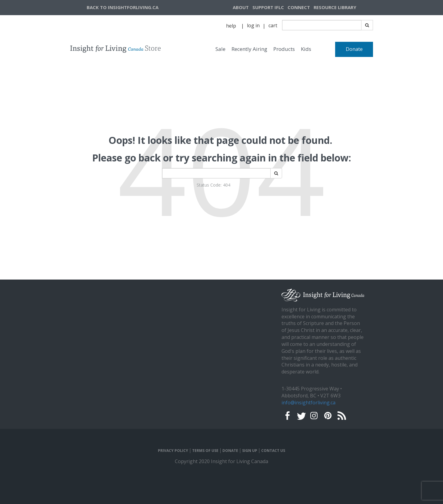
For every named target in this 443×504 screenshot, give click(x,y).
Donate (354, 49)
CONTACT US (273, 451)
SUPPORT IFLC (268, 7)
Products (284, 49)
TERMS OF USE (205, 451)
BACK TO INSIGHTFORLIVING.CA (123, 7)
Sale (220, 49)
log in (253, 25)
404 (227, 185)
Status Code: (209, 185)
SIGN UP (250, 451)
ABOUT (241, 7)
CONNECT (299, 7)
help (231, 26)
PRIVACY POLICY (173, 451)
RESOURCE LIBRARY (335, 7)
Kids (306, 49)
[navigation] (342, 8)
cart (273, 25)
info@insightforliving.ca (308, 403)
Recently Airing (249, 49)
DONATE (230, 451)
